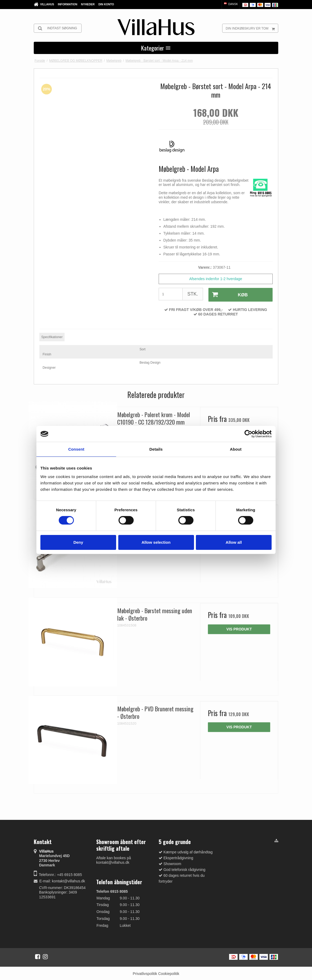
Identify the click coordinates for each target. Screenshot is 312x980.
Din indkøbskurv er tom (252, 28)
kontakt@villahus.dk (68, 880)
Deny (78, 542)
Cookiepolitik (169, 973)
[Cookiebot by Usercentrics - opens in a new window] (248, 434)
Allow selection (156, 542)
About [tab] (236, 449)
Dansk (231, 4)
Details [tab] (156, 449)
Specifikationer (52, 336)
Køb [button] (228, 294)
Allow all (234, 542)
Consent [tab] (76, 449)
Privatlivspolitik (145, 973)
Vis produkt (239, 628)
